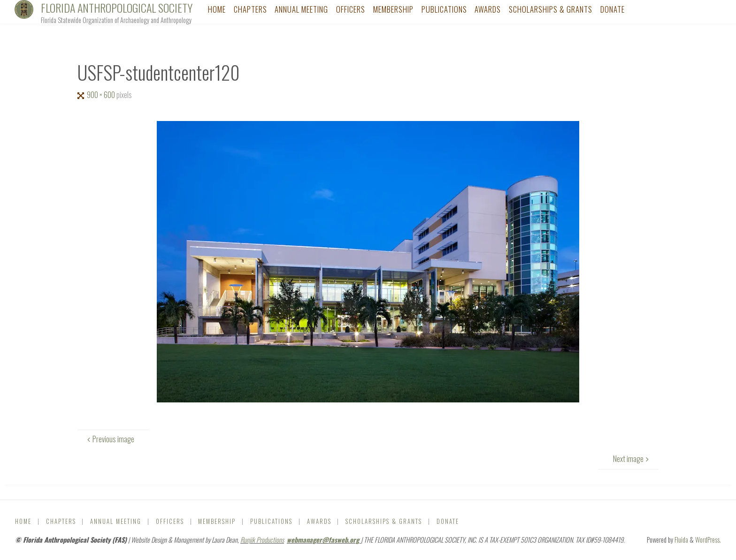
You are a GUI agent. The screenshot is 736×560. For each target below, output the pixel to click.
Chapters (61, 521)
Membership (217, 521)
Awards (319, 521)
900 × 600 (102, 95)
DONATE (448, 521)
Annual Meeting (116, 521)
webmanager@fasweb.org (324, 540)
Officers (170, 521)
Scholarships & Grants (384, 521)
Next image (632, 459)
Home (23, 521)
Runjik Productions (262, 540)
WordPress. (708, 540)
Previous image (110, 439)
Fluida (681, 540)
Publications (271, 521)
